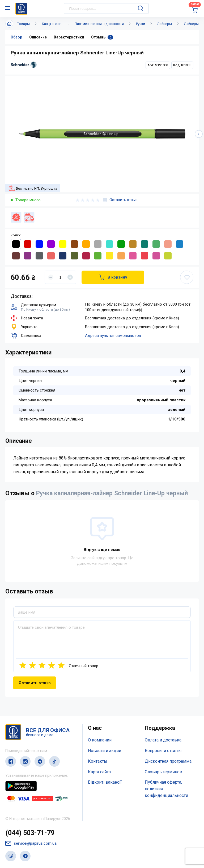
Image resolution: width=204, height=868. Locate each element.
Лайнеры (165, 24)
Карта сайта (99, 772)
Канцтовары (52, 24)
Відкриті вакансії (105, 782)
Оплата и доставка (163, 740)
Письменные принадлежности (99, 24)
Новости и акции (105, 751)
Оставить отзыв (120, 200)
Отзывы (102, 37)
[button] (199, 134)
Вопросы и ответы (163, 751)
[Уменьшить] (51, 277)
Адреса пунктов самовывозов (113, 336)
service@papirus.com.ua (31, 843)
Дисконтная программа (168, 761)
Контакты (98, 761)
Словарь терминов (163, 772)
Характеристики (69, 37)
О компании (100, 740)
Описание (38, 37)
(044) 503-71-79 (30, 833)
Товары (24, 24)
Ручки (141, 24)
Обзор (16, 37)
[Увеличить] (70, 277)
